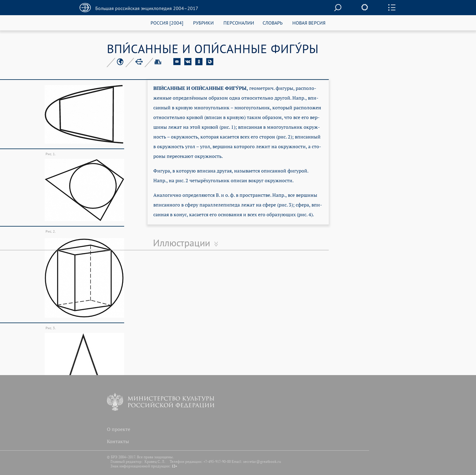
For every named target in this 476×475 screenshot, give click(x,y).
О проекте (119, 429)
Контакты (118, 441)
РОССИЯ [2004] (167, 23)
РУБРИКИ (203, 23)
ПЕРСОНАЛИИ (239, 23)
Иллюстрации (182, 243)
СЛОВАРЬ (273, 23)
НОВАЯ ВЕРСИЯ (309, 23)
